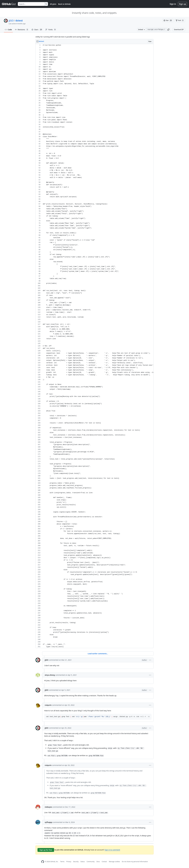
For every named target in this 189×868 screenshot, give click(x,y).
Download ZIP (179, 30)
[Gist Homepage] (9, 4)
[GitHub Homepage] (43, 862)
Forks (51, 30)
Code (8, 30)
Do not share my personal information (135, 862)
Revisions (22, 30)
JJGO (11, 21)
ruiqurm (48, 705)
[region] (94, 346)
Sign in (173, 4)
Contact (104, 862)
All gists (53, 4)
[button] (168, 30)
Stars (37, 30)
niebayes (48, 807)
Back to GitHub (64, 4)
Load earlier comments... (98, 654)
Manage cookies (114, 862)
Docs (98, 862)
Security (76, 862)
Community (91, 862)
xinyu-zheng (50, 675)
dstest (19, 21)
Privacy (69, 862)
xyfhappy (49, 822)
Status (83, 862)
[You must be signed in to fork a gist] (180, 20)
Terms (62, 862)
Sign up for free (46, 850)
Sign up (182, 4)
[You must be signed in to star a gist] (168, 20)
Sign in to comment (112, 850)
